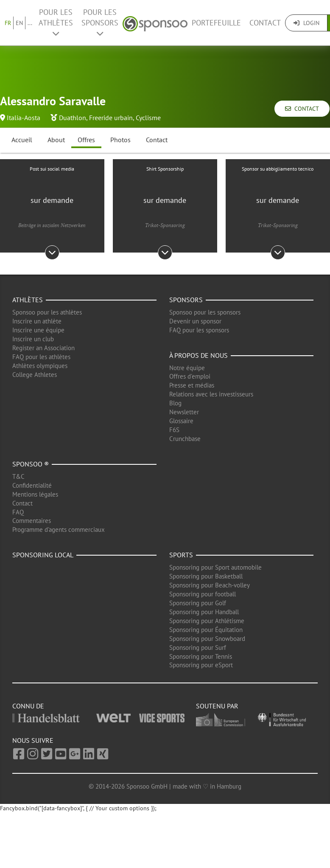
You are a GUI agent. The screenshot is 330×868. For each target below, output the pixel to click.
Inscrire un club (33, 339)
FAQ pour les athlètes (41, 357)
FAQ (18, 512)
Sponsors (186, 300)
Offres (86, 140)
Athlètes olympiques (40, 366)
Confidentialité (32, 485)
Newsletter (184, 412)
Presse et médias (192, 385)
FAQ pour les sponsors (199, 330)
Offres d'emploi (190, 376)
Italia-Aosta (24, 118)
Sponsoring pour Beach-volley (210, 585)
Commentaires (32, 521)
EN (19, 23)
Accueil (22, 140)
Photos (120, 140)
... (30, 23)
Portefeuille (216, 23)
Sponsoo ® (31, 464)
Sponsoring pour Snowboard (207, 639)
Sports (181, 555)
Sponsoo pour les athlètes (47, 312)
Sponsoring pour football (203, 594)
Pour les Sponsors (100, 22)
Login (306, 23)
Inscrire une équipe (38, 330)
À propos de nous (199, 355)
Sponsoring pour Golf (198, 603)
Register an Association (43, 348)
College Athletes (35, 375)
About (56, 140)
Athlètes (28, 300)
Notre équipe (187, 368)
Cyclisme (148, 118)
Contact (265, 23)
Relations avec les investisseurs (211, 394)
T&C (18, 476)
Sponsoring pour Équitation (206, 630)
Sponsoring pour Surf (198, 647)
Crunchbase (185, 439)
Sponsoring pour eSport (201, 665)
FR (8, 23)
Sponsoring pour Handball (204, 612)
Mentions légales (35, 494)
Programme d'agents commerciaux (59, 530)
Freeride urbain (111, 118)
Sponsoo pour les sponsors (205, 312)
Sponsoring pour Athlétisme (207, 621)
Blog (175, 403)
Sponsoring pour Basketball (206, 576)
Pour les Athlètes (56, 22)
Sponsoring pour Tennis (201, 656)
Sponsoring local (43, 555)
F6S (174, 430)
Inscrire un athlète (37, 321)
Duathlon (73, 118)
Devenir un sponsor (195, 321)
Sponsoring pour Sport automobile (215, 567)
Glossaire (181, 421)
